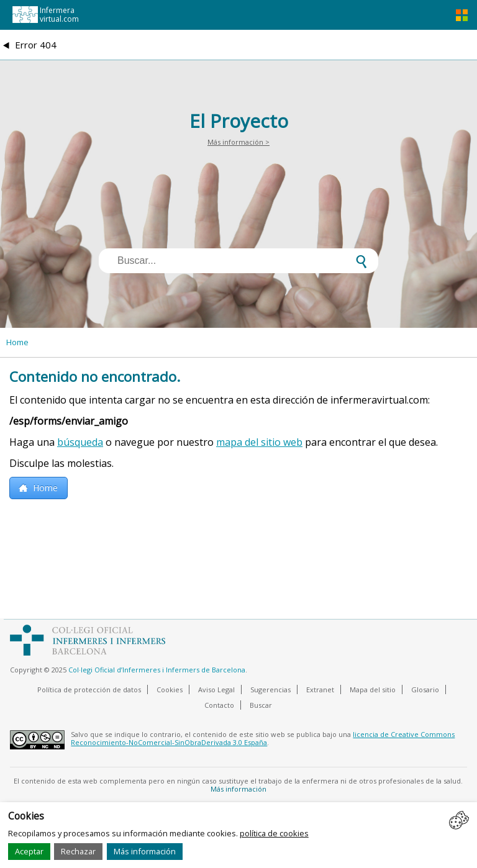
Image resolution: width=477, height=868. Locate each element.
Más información (145, 851)
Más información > (238, 142)
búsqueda (80, 442)
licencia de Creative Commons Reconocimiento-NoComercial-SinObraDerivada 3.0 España (263, 738)
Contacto (219, 705)
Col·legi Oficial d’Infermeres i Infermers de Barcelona (157, 670)
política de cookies (274, 833)
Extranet (320, 689)
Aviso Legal (216, 689)
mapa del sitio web (259, 442)
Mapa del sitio (373, 689)
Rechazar (78, 851)
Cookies (170, 689)
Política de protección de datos (89, 689)
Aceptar (29, 851)
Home (17, 342)
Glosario (425, 689)
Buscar (261, 705)
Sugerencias (270, 689)
